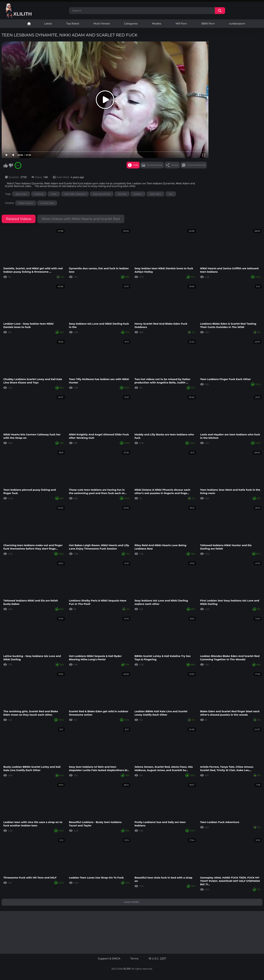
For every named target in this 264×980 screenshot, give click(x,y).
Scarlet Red (47, 203)
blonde (122, 194)
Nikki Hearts (26, 203)
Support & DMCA (109, 959)
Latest (48, 24)
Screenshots (155, 165)
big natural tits (102, 194)
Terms (134, 959)
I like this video (6, 165)
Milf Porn (181, 24)
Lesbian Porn (29, 24)
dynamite (21, 194)
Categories (131, 24)
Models (157, 24)
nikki (54, 194)
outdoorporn (237, 24)
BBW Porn (208, 24)
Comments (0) (196, 165)
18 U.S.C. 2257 (157, 959)
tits (171, 194)
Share (175, 165)
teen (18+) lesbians (75, 194)
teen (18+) (155, 194)
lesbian (138, 194)
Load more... (132, 902)
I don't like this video (11, 165)
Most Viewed (102, 24)
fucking (39, 194)
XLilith (127, 969)
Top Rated (73, 24)
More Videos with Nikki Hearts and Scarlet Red (81, 219)
